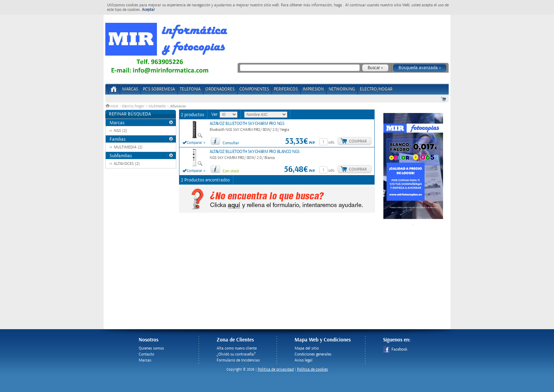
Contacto (146, 354)
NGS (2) (120, 131)
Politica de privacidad (276, 369)
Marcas (130, 89)
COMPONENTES (254, 89)
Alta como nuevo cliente (237, 348)
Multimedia (157, 106)
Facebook (395, 349)
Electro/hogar (133, 106)
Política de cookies (312, 369)
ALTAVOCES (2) (127, 164)
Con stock (231, 171)
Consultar (231, 143)
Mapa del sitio (307, 348)
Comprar (358, 141)
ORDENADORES (220, 89)
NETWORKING (342, 89)
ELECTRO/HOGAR (376, 89)
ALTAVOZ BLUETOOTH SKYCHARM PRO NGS (247, 124)
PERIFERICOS (286, 89)
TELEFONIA (190, 89)
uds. (332, 142)
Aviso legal (304, 360)
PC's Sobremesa (159, 89)
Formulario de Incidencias (238, 360)
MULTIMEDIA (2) (128, 147)
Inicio (112, 106)
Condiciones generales (313, 354)
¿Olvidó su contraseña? (236, 354)
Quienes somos (151, 348)
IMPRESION (313, 89)
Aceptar (148, 10)
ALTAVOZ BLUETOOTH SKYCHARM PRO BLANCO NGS (255, 152)
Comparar (194, 143)
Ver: (216, 114)
